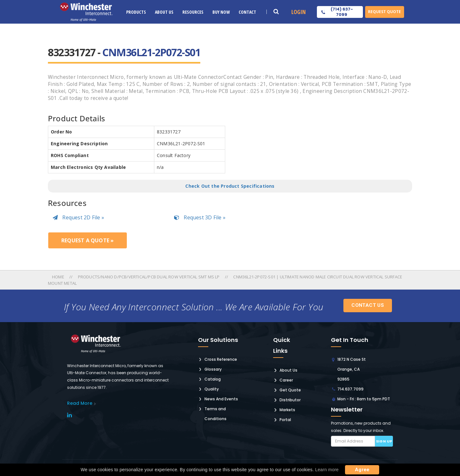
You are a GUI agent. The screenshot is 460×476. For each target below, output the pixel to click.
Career (286, 380)
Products (136, 12)
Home (59, 277)
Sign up (384, 441)
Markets (287, 410)
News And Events (221, 399)
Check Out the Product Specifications (230, 186)
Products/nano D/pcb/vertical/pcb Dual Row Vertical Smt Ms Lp (149, 277)
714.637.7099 (350, 389)
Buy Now (221, 12)
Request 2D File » (78, 217)
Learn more (327, 470)
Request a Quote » (88, 240)
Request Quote (384, 12)
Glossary (213, 369)
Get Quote (290, 390)
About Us (164, 12)
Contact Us (368, 305)
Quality (212, 389)
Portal (285, 420)
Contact (247, 12)
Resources (193, 12)
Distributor (290, 400)
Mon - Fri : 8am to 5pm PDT (364, 399)
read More (80, 403)
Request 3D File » (200, 217)
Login (299, 12)
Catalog (213, 379)
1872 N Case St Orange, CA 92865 (352, 369)
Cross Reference (221, 359)
